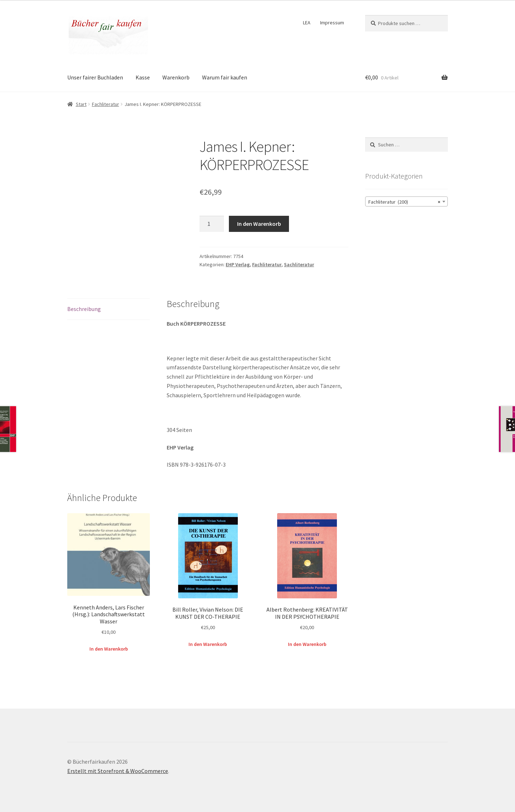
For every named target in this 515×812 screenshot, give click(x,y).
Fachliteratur (106, 104)
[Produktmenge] (212, 224)
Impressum (332, 23)
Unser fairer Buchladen (95, 77)
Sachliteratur (299, 264)
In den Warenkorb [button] (109, 649)
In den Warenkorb (259, 224)
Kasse (143, 77)
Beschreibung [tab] (84, 309)
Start (81, 104)
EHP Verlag (238, 264)
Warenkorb (176, 77)
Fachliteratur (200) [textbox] (404, 202)
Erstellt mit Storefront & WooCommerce (118, 771)
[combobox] (406, 201)
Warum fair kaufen (225, 77)
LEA (307, 23)
